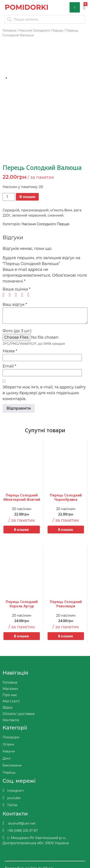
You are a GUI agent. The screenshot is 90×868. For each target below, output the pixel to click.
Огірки (8, 744)
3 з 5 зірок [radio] (17, 295)
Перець (9, 772)
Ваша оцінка (16, 289)
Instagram (13, 790)
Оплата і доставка (19, 714)
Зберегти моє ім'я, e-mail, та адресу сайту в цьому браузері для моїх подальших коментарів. (44, 393)
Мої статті (11, 701)
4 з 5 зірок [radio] (24, 295)
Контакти (11, 720)
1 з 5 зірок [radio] (5, 295)
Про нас (10, 695)
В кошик (27, 197)
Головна (9, 30)
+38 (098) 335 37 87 (20, 830)
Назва (10, 351)
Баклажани (12, 765)
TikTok (10, 805)
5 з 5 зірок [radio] (30, 295)
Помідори (11, 737)
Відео (8, 708)
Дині (6, 758)
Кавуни (9, 751)
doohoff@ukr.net (19, 823)
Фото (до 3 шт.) (17, 331)
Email (9, 366)
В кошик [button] (22, 530)
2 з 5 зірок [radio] (11, 295)
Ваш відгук (15, 305)
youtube (12, 798)
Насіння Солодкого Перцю (41, 30)
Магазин (10, 689)
